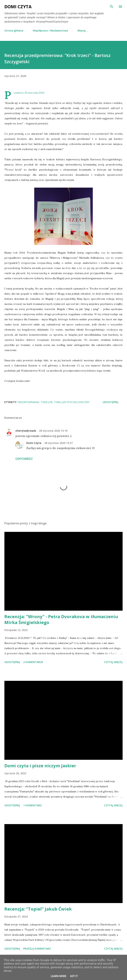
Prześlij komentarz (37, 949)
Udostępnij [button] (110, 402)
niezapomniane (28, 402)
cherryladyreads (26, 431)
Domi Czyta (18, 7)
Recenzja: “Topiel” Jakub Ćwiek (38, 909)
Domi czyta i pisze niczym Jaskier (40, 766)
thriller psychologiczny (72, 402)
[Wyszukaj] (112, 7)
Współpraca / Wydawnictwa (50, 31)
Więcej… (83, 31)
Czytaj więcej (113, 662)
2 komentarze (33, 662)
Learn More (58, 976)
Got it (74, 976)
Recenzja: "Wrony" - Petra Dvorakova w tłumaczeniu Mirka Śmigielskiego (61, 619)
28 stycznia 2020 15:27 (58, 443)
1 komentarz (32, 805)
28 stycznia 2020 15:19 (53, 431)
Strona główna (14, 31)
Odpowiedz (24, 459)
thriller (47, 402)
